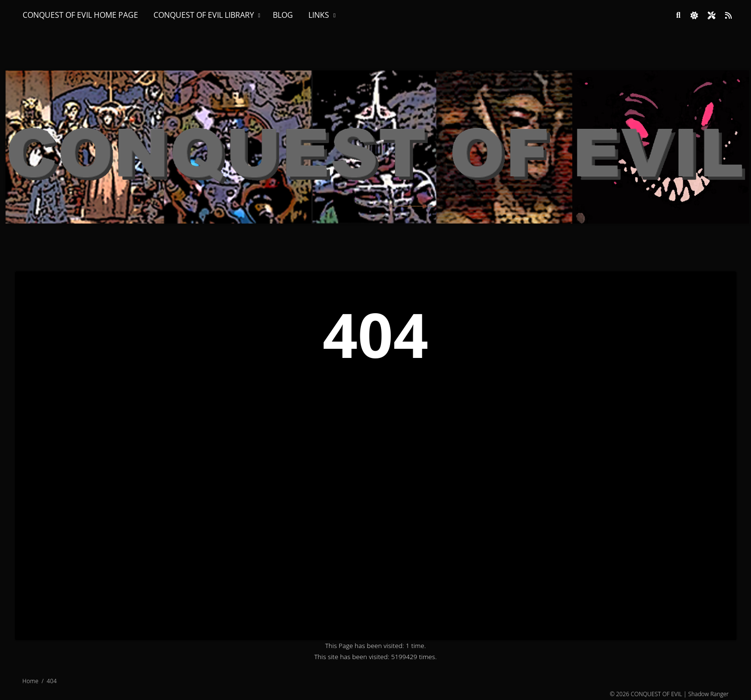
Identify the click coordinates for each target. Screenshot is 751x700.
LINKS (319, 15)
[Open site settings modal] (712, 15)
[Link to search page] (679, 15)
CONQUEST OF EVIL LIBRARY (204, 15)
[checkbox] (694, 15)
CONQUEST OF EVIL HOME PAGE (80, 15)
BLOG (283, 15)
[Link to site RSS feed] (728, 15)
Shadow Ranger (708, 694)
